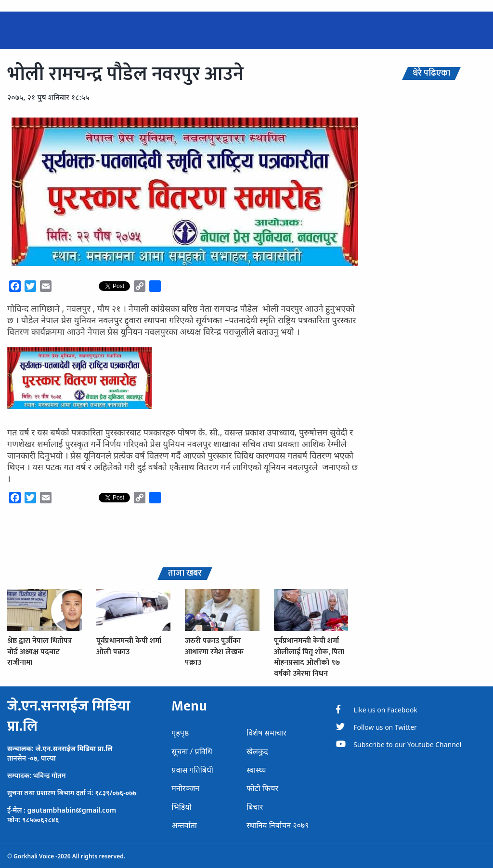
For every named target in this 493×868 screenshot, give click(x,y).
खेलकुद (257, 751)
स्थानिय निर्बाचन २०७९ (278, 825)
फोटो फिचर (262, 788)
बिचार (255, 807)
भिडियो (182, 807)
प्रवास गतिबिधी (192, 770)
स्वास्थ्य (256, 770)
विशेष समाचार (266, 733)
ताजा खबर (185, 573)
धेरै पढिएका (431, 73)
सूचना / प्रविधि (192, 751)
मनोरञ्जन (185, 788)
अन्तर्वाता (184, 825)
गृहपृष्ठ (180, 733)
